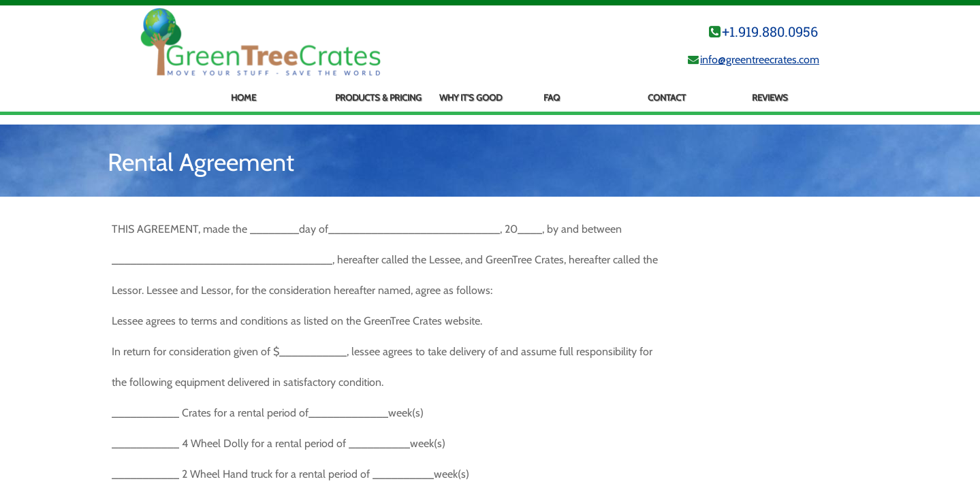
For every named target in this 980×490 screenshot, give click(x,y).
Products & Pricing (378, 97)
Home (243, 97)
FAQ (552, 97)
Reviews (770, 97)
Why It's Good (471, 97)
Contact (667, 97)
